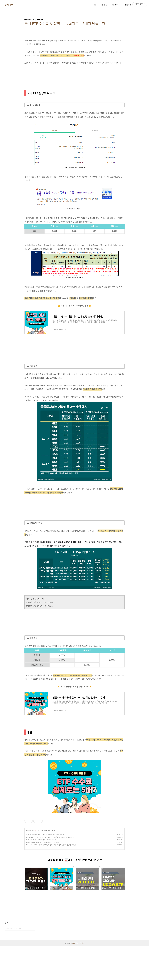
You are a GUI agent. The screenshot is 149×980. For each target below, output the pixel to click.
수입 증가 (115, 5)
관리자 (82, 977)
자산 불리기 (127, 5)
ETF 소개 (41, 830)
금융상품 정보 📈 (31, 830)
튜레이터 (9, 5)
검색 (33, 962)
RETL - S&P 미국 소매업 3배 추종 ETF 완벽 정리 (40, 840)
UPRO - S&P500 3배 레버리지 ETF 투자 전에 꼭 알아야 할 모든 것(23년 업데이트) (50, 845)
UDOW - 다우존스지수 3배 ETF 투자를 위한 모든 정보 (41, 842)
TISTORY (75, 977)
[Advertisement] (74, 867)
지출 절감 (104, 5)
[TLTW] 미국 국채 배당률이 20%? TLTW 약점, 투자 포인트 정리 (44, 835)
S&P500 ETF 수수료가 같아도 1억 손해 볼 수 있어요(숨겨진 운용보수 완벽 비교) (49, 837)
